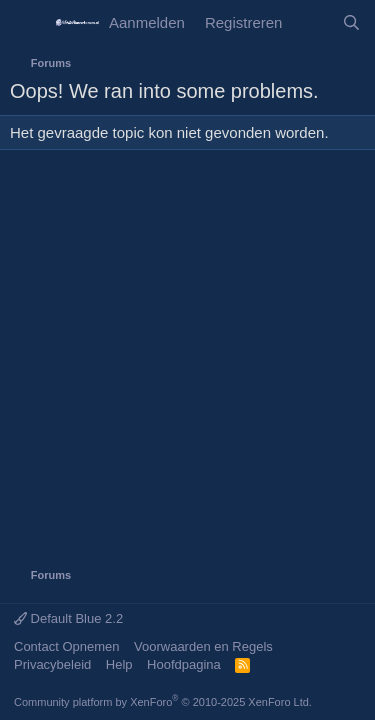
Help (119, 664)
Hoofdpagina (184, 664)
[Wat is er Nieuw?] (311, 22)
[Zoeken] (351, 22)
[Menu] (27, 23)
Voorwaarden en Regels (203, 646)
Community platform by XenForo (163, 702)
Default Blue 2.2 (68, 618)
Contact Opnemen (67, 646)
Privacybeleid (52, 664)
